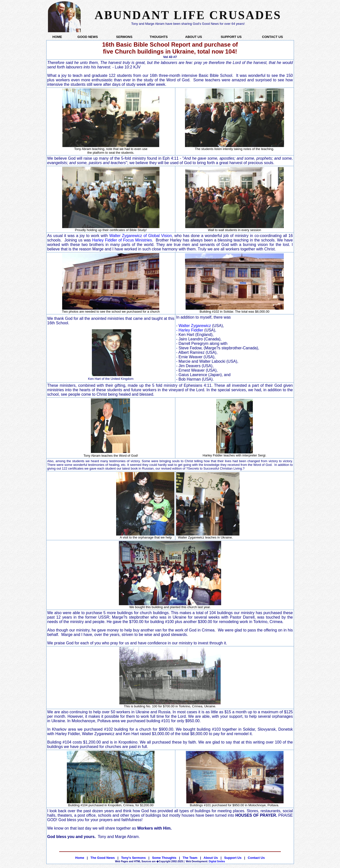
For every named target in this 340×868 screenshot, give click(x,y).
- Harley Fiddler (190, 330)
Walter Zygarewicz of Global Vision (141, 236)
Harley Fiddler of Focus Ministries (122, 240)
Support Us (233, 858)
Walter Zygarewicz (195, 326)
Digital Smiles (205, 861)
